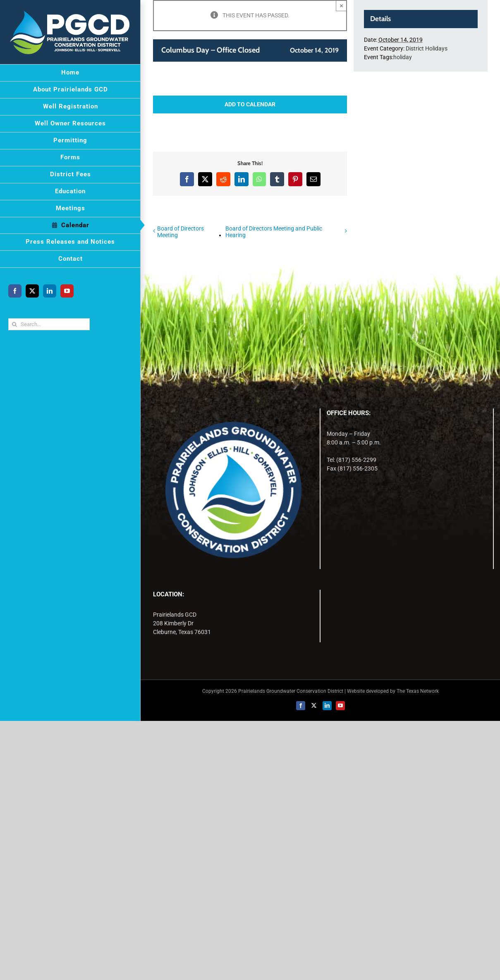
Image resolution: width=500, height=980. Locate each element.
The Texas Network (418, 691)
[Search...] (49, 324)
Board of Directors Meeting (181, 232)
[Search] (14, 324)
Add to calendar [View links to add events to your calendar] (250, 104)
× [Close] (341, 6)
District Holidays (427, 48)
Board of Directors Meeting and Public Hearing (274, 232)
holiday (403, 57)
